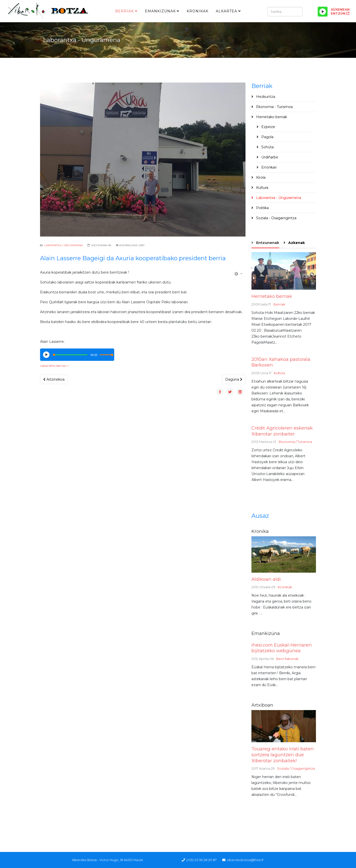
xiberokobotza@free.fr (245, 860)
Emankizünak (160, 11)
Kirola (260, 177)
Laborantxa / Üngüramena (64, 245)
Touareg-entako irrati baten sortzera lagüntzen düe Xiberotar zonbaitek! (283, 755)
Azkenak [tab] (296, 243)
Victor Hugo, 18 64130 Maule (121, 860)
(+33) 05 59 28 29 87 (201, 860)
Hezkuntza (265, 97)
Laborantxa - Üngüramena (278, 198)
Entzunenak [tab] (267, 243)
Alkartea (226, 11)
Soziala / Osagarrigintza (296, 768)
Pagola (267, 137)
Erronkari (268, 167)
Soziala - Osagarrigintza (276, 218)
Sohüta (267, 147)
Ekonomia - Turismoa (274, 107)
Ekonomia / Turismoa (295, 442)
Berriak (124, 11)
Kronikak (198, 11)
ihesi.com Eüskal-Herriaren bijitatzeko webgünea (282, 648)
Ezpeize (268, 127)
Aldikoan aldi (266, 579)
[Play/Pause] (323, 12)
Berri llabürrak (287, 659)
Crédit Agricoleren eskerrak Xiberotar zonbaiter (282, 431)
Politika (262, 208)
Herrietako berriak (271, 117)
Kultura (262, 188)
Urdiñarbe (269, 157)
